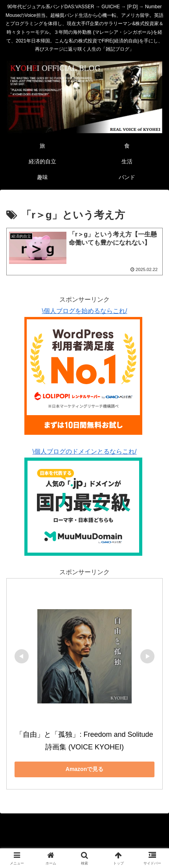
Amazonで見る (84, 769)
